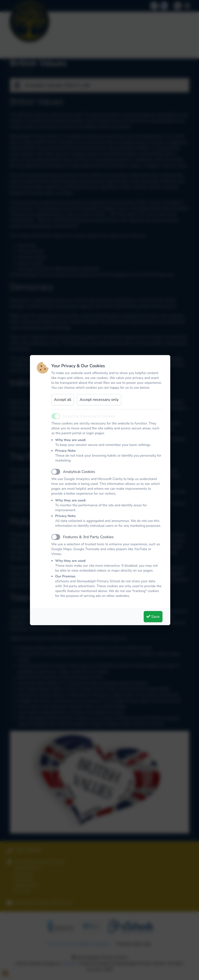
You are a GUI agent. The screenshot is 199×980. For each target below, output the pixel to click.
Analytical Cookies (79, 472)
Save (153, 617)
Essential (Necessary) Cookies (89, 416)
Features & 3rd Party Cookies (88, 537)
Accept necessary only (99, 400)
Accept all (63, 400)
